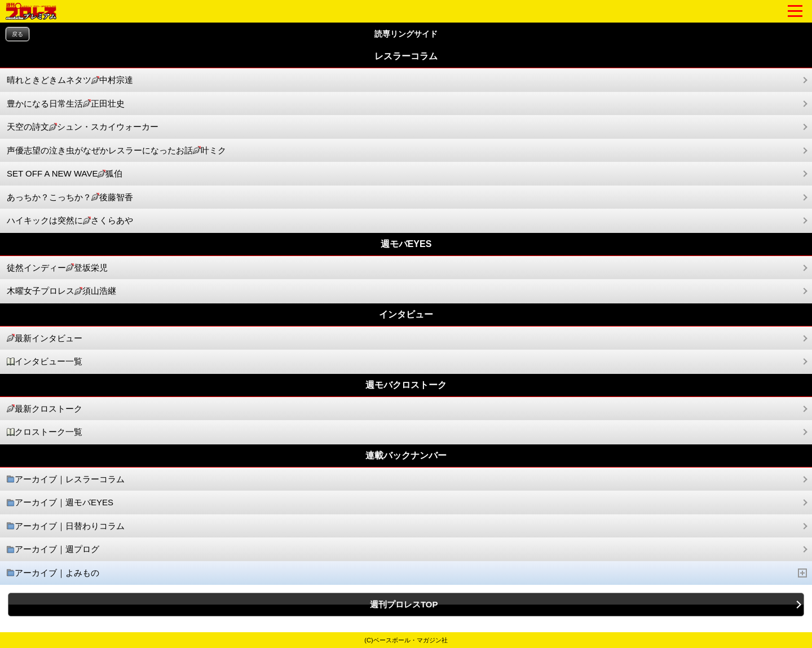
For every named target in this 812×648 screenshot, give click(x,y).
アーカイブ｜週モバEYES (60, 503)
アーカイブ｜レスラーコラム (66, 480)
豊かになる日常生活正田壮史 (66, 104)
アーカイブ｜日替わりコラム (66, 526)
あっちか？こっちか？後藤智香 (70, 198)
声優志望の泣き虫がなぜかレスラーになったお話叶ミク (116, 151)
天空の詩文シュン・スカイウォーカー (83, 127)
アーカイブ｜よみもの (407, 573)
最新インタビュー (45, 339)
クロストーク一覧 (45, 432)
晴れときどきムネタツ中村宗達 (70, 80)
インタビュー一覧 (45, 362)
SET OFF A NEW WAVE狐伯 (65, 174)
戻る (17, 34)
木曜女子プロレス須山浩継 (61, 291)
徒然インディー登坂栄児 (57, 268)
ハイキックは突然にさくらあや (70, 221)
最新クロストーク (45, 409)
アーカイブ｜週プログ (53, 550)
